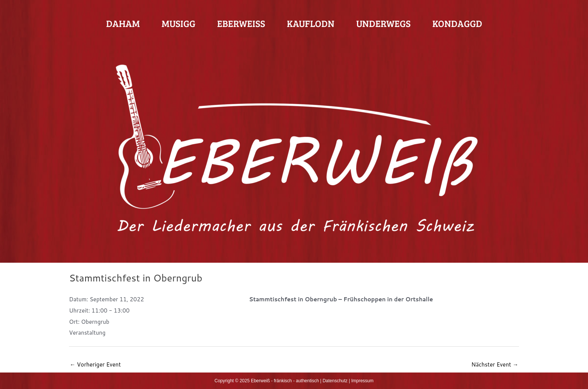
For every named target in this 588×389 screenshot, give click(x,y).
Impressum (362, 381)
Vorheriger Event (95, 364)
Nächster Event (495, 364)
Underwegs (383, 23)
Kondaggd (457, 23)
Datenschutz (335, 381)
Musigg (178, 23)
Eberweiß (241, 23)
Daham (123, 23)
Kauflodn (311, 23)
